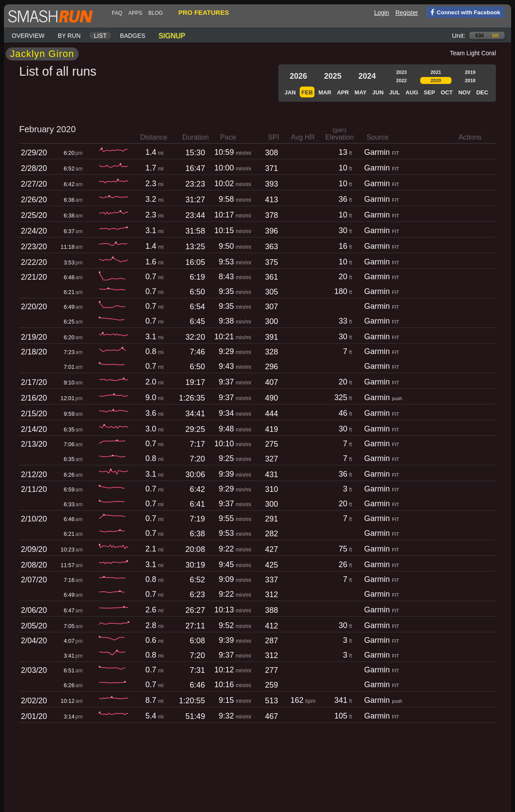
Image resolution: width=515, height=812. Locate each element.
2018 (470, 80)
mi (495, 35)
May (361, 92)
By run (69, 36)
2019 (470, 72)
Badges (133, 36)
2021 (436, 72)
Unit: (459, 35)
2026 (298, 76)
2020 (436, 80)
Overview (28, 36)
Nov (465, 92)
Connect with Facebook (463, 12)
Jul (395, 92)
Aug (412, 92)
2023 (401, 72)
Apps (135, 13)
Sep (429, 92)
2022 (401, 80)
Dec (482, 92)
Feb (307, 92)
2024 (367, 76)
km (480, 35)
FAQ (117, 13)
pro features (204, 12)
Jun (378, 92)
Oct (446, 92)
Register (407, 13)
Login (381, 13)
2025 (333, 76)
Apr (343, 92)
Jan (290, 92)
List (100, 36)
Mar (325, 92)
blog (156, 13)
